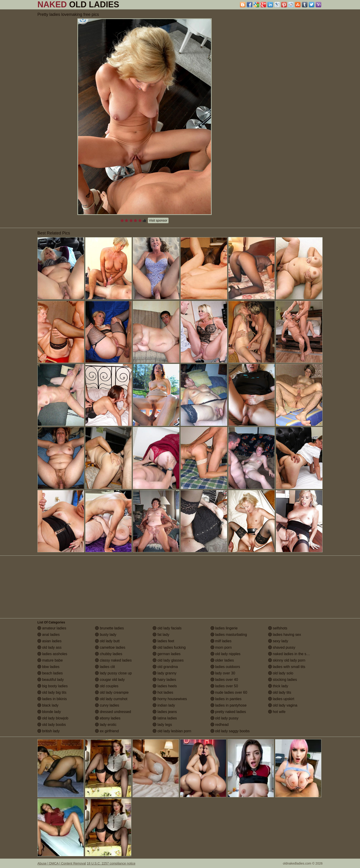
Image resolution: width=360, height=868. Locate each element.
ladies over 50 (224, 686)
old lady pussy (225, 718)
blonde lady (49, 712)
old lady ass (49, 647)
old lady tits (280, 692)
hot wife (277, 712)
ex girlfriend (107, 731)
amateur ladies (52, 628)
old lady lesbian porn (172, 731)
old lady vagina (283, 705)
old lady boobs (52, 725)
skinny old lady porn (287, 660)
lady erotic (106, 725)
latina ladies (165, 718)
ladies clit (105, 667)
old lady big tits (52, 692)
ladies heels (165, 686)
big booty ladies (53, 686)
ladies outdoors (225, 667)
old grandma (165, 667)
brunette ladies (109, 628)
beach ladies (50, 673)
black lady (48, 705)
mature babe (50, 660)
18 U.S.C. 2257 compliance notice (111, 863)
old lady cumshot (111, 699)
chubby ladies (109, 654)
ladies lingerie (224, 628)
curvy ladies (107, 705)
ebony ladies (108, 718)
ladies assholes (52, 654)
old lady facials (167, 628)
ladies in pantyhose (229, 705)
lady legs (162, 725)
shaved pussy (282, 647)
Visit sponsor (158, 220)
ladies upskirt (281, 699)
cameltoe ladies (110, 647)
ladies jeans (165, 712)
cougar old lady (110, 680)
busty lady (106, 635)
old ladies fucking (169, 647)
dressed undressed (113, 712)
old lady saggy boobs (230, 731)
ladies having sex (285, 635)
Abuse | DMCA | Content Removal (62, 863)
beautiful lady (51, 680)
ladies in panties (226, 699)
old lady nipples (226, 654)
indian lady (164, 705)
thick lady (278, 686)
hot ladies (163, 692)
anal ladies (49, 635)
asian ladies (49, 641)
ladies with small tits (287, 667)
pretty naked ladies (228, 712)
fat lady (161, 635)
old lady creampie (112, 692)
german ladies (167, 654)
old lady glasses (168, 660)
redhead (220, 725)
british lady (49, 731)
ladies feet (163, 641)
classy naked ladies (113, 660)
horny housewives (170, 699)
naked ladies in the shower (292, 654)
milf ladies (221, 641)
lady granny (165, 673)
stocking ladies (283, 680)
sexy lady (278, 641)
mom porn (221, 647)
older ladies (222, 660)
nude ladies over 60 (229, 692)
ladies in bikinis (52, 699)
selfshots (278, 628)
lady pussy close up (113, 673)
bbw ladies (48, 667)
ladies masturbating (229, 635)
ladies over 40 (224, 680)
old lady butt (107, 641)
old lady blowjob (53, 718)
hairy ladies (164, 680)
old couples (107, 686)
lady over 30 (223, 673)
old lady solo (281, 673)
